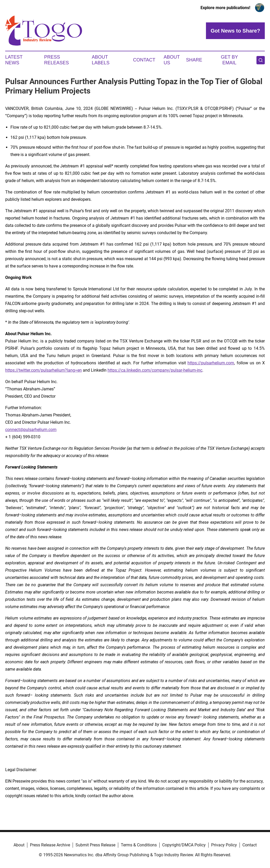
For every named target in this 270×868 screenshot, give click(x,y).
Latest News (14, 60)
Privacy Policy (224, 845)
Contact (144, 60)
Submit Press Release (95, 845)
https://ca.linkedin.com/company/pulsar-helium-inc (155, 370)
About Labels (101, 60)
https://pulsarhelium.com (211, 363)
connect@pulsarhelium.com (31, 430)
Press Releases (57, 60)
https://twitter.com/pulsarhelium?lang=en (43, 370)
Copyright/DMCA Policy (184, 845)
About (19, 845)
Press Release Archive (50, 845)
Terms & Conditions (139, 845)
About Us (172, 60)
